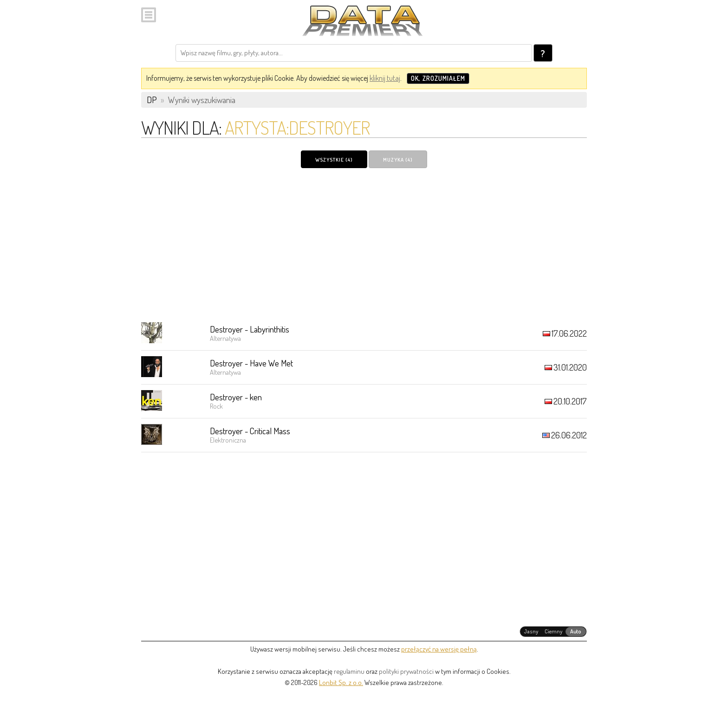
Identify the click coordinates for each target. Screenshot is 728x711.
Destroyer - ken (236, 397)
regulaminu (349, 671)
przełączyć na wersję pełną (439, 649)
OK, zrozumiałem (438, 78)
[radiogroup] (553, 632)
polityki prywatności (406, 671)
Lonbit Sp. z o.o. (341, 682)
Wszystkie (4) (334, 160)
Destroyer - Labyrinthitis (250, 329)
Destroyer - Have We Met (251, 363)
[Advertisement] (364, 245)
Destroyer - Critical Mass (250, 431)
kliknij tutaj (385, 78)
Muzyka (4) (398, 160)
